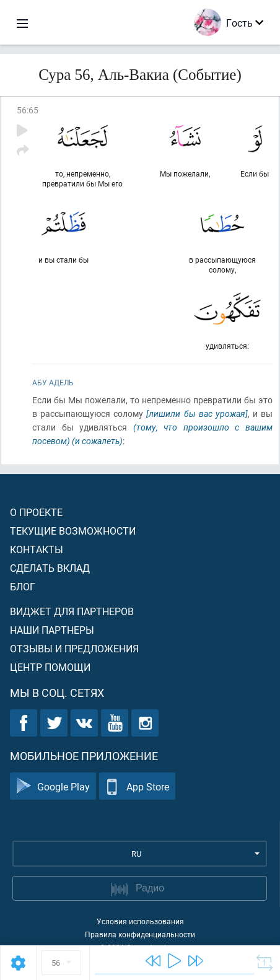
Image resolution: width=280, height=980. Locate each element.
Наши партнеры (52, 630)
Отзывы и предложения (74, 648)
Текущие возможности (73, 531)
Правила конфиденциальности (140, 934)
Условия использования (140, 921)
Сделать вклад (50, 568)
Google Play (53, 786)
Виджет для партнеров (72, 611)
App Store (137, 786)
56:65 (28, 110)
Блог (23, 586)
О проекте (36, 512)
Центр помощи (50, 667)
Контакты (37, 549)
